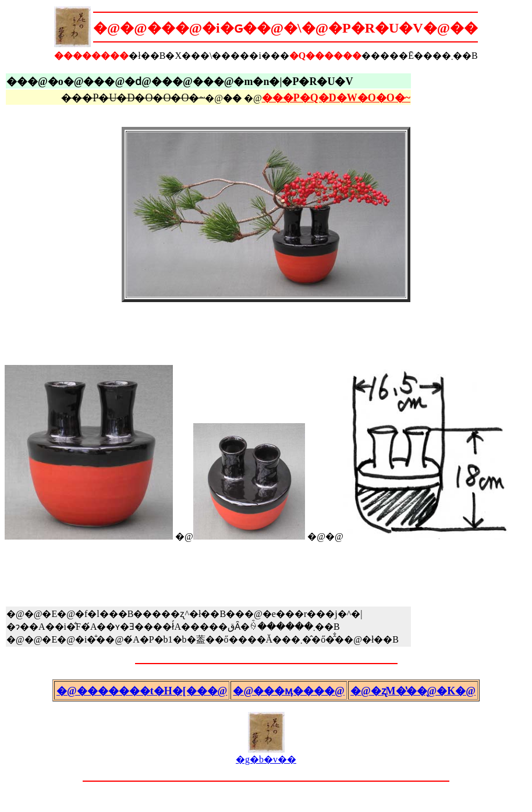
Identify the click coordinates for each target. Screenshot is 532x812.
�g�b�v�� (266, 754)
